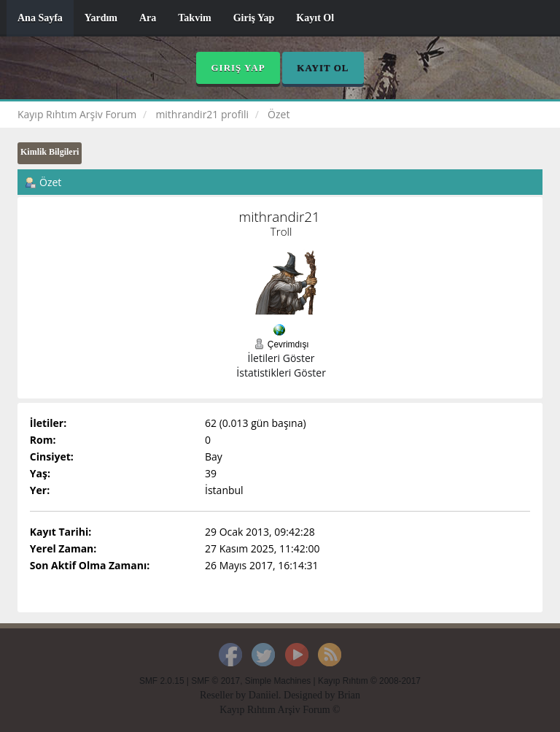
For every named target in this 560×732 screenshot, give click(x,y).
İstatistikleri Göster (281, 373)
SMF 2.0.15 (162, 681)
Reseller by (224, 695)
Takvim (194, 18)
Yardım (101, 18)
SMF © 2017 (215, 681)
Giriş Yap (254, 18)
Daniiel (264, 695)
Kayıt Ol (315, 18)
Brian (349, 695)
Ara (148, 18)
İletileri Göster (281, 358)
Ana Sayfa (40, 18)
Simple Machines (278, 681)
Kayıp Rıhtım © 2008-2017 (369, 681)
